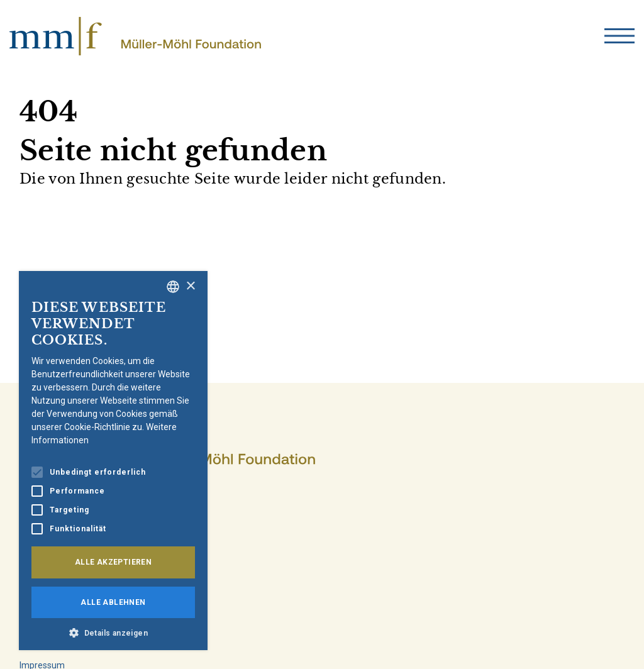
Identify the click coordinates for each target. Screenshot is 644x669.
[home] (135, 36)
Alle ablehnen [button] (113, 602)
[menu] (619, 36)
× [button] (190, 286)
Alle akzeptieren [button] (113, 562)
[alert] (113, 461)
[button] (113, 632)
